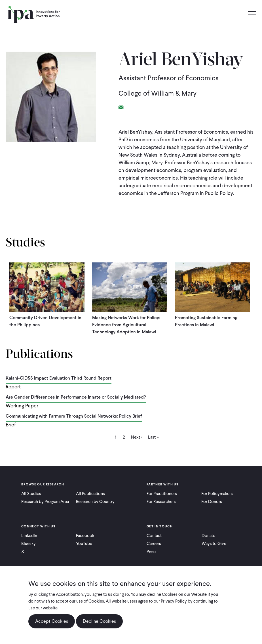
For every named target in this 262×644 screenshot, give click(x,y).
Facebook (85, 536)
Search (240, 14)
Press (152, 552)
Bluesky (28, 544)
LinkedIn (29, 536)
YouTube (84, 544)
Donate (208, 536)
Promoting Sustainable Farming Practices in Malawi (206, 321)
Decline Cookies (99, 621)
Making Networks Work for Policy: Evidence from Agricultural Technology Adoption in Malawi (126, 325)
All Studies (31, 494)
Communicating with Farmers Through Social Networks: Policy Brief (74, 416)
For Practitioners (162, 494)
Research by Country (95, 502)
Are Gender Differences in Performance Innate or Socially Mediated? (76, 397)
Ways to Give (214, 544)
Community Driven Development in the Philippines (45, 321)
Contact (154, 536)
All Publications (90, 494)
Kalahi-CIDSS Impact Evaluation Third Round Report (59, 378)
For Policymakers (217, 494)
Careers (154, 544)
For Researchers (161, 502)
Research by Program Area (45, 502)
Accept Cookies (52, 621)
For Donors (212, 502)
